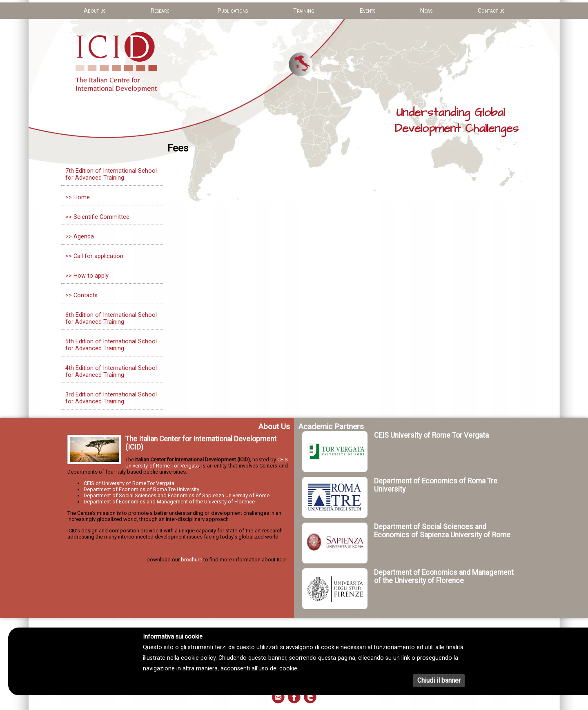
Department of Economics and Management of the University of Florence (169, 502)
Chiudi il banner (439, 680)
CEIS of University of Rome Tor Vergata (129, 483)
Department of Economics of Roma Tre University (141, 489)
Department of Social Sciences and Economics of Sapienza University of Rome (177, 495)
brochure (192, 560)
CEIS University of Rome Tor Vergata (431, 435)
